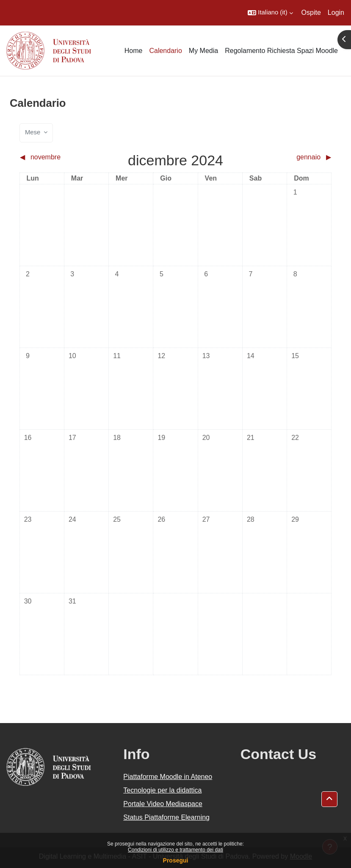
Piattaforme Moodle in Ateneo (168, 777)
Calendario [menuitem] (165, 51)
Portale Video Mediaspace (163, 804)
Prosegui (176, 860)
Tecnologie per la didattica (162, 790)
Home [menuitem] (134, 51)
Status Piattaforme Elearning (166, 817)
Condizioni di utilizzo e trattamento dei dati (175, 850)
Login (336, 13)
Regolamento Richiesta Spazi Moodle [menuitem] (281, 51)
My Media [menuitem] (203, 51)
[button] (270, 13)
